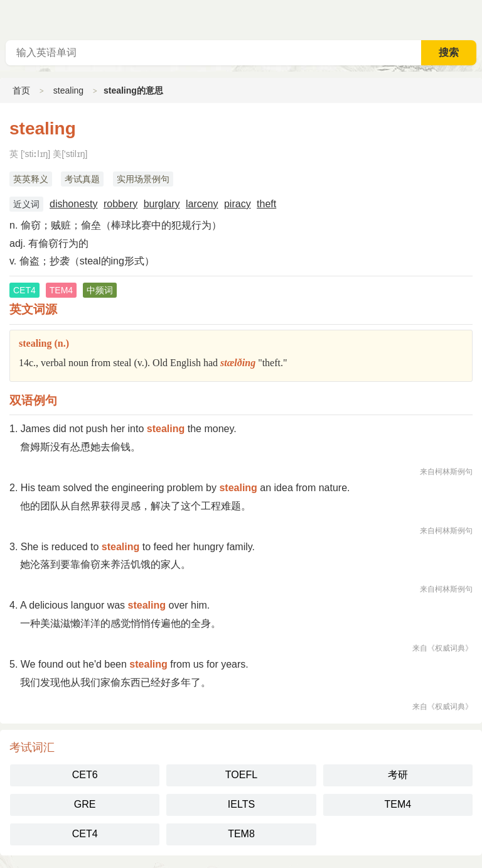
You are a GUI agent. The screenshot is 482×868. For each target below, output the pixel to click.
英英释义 (31, 179)
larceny (202, 204)
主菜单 (472, 19)
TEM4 (398, 804)
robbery (120, 204)
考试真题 (82, 179)
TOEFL (241, 775)
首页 (21, 90)
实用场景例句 (143, 179)
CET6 (85, 775)
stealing (68, 90)
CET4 (85, 834)
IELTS (241, 804)
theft (266, 204)
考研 (398, 775)
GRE (85, 804)
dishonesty (74, 204)
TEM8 (241, 834)
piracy (238, 204)
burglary (162, 204)
